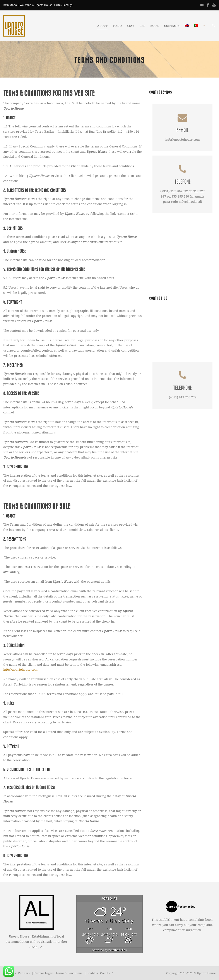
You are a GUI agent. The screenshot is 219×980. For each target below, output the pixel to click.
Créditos (92, 973)
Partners (24, 973)
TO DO (117, 26)
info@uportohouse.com (20, 670)
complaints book (200, 920)
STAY (131, 26)
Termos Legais (44, 973)
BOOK (155, 26)
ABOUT (102, 26)
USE (142, 26)
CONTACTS (172, 26)
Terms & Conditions (69, 973)
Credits (105, 973)
